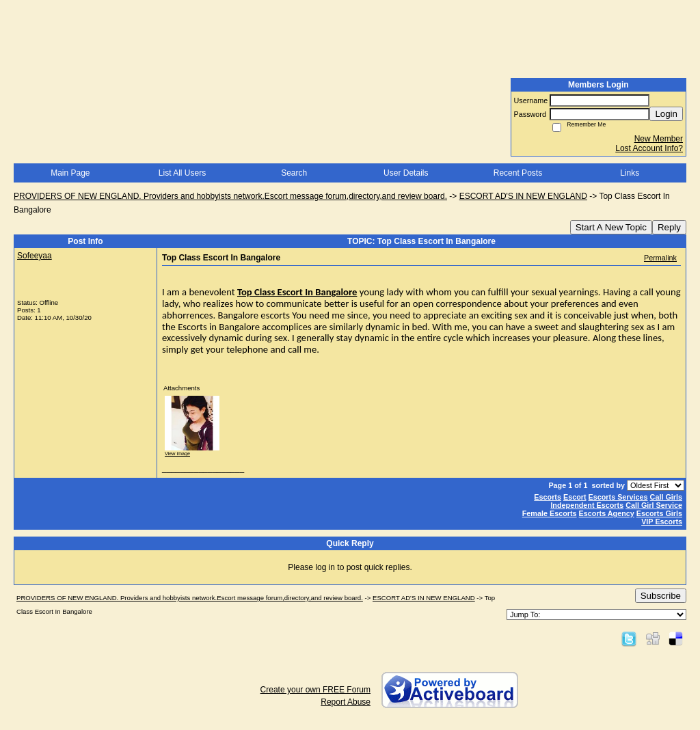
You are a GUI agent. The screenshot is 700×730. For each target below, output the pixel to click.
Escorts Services (618, 497)
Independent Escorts (587, 505)
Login (666, 114)
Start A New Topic (611, 227)
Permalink (660, 258)
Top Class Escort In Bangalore (297, 292)
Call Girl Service (654, 505)
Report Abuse (346, 702)
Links (630, 173)
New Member (659, 139)
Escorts (548, 497)
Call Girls (666, 497)
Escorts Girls (659, 513)
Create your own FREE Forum (315, 690)
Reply (669, 227)
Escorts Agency (607, 513)
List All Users (182, 173)
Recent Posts (518, 173)
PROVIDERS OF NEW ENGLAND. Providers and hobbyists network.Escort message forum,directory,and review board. (230, 196)
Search (294, 173)
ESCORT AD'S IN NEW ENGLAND (523, 196)
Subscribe (661, 596)
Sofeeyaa (35, 256)
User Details (406, 173)
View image (177, 454)
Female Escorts (550, 513)
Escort (575, 497)
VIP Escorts (662, 522)
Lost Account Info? (649, 148)
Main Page (70, 173)
